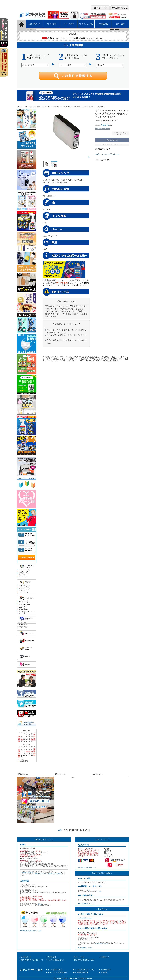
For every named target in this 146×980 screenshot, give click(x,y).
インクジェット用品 (86, 24)
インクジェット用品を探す (58, 972)
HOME (20, 107)
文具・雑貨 (120, 24)
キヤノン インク (24, 587)
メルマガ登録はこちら (56, 960)
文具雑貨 (104, 972)
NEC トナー (23, 608)
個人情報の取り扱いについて (32, 960)
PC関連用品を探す (81, 972)
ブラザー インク (24, 573)
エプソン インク (24, 570)
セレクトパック (23, 625)
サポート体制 (79, 957)
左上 (5, 35)
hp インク (22, 575)
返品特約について (103, 149)
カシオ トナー (24, 613)
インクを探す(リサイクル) (84, 970)
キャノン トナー (24, 603)
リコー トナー (24, 606)
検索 (115, 30)
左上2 (5, 65)
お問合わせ (105, 957)
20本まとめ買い (23, 627)
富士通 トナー (24, 610)
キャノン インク (24, 571)
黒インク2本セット (24, 622)
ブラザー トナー (24, 605)
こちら (40, 904)
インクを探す (51, 24)
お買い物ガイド (34, 24)
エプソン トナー (24, 601)
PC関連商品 (103, 24)
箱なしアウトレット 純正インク (34, 107)
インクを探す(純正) (55, 970)
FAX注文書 (52, 957)
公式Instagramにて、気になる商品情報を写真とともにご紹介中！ (76, 38)
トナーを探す (69, 24)
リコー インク (24, 576)
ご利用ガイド (26, 957)
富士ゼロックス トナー (27, 611)
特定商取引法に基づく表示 (84, 960)
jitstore (73, 778)
